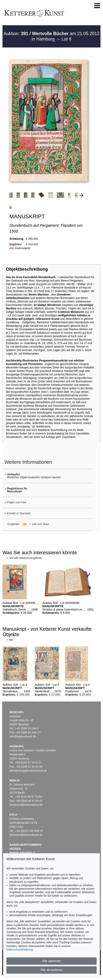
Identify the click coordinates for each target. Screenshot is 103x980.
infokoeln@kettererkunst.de (26, 835)
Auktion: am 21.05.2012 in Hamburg (51, 36)
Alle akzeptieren (51, 970)
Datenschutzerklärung (20, 950)
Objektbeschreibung (27, 269)
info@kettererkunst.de (23, 736)
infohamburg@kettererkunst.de (28, 771)
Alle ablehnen (52, 961)
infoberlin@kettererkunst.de (26, 805)
